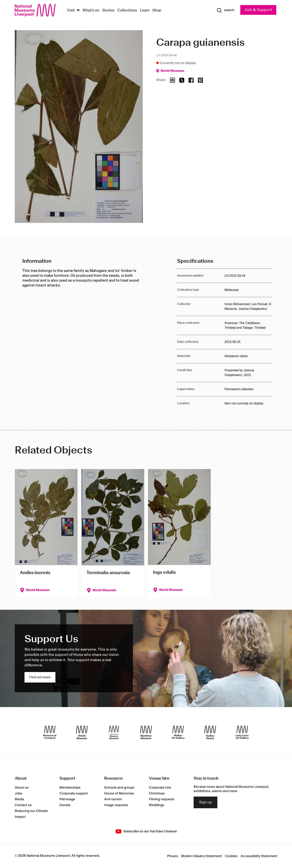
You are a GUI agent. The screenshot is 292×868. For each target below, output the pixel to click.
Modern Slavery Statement (202, 856)
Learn (145, 11)
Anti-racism (113, 799)
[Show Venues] (78, 11)
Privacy (173, 856)
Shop (157, 11)
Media (19, 799)
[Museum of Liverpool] (50, 732)
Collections (127, 11)
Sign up (205, 802)
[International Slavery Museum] (114, 732)
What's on (91, 11)
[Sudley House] (210, 732)
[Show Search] (226, 10)
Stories (108, 11)
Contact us (23, 805)
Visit (71, 11)
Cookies (231, 856)
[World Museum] (82, 732)
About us (22, 788)
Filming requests (162, 799)
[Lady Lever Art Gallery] (242, 732)
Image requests (116, 805)
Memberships (70, 788)
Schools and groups (119, 788)
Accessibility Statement (259, 856)
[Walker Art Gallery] (178, 732)
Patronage (67, 799)
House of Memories (119, 793)
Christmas (157, 793)
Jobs (18, 793)
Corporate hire (160, 788)
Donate (65, 805)
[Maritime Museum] (146, 732)
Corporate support (74, 793)
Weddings (157, 805)
